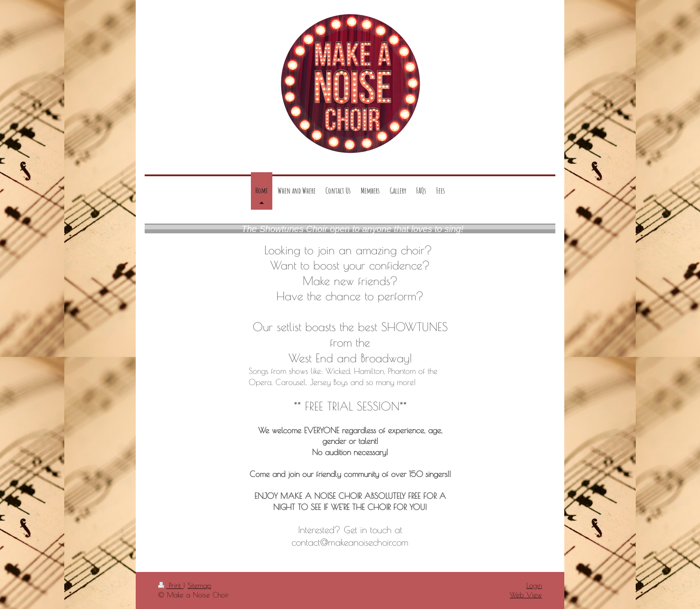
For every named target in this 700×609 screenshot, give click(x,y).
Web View (526, 595)
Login (534, 585)
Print (171, 585)
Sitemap (199, 585)
